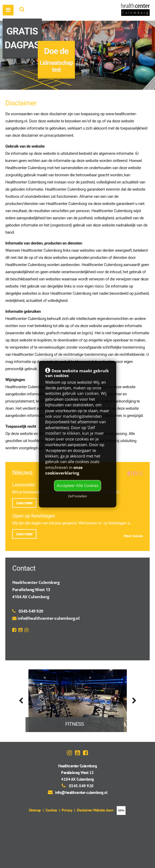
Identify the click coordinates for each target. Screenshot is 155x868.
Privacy (67, 810)
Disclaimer (85, 810)
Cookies (51, 810)
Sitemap (35, 810)
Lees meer (24, 503)
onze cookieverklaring (64, 470)
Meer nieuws (133, 536)
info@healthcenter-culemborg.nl (49, 618)
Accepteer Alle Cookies (78, 485)
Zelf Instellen (78, 496)
